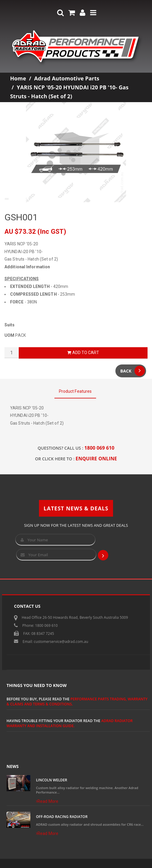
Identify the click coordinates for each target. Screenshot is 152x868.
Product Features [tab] (75, 391)
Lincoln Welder (52, 780)
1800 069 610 (99, 448)
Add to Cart (83, 353)
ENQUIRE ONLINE (96, 459)
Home (18, 78)
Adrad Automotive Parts (67, 78)
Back (133, 371)
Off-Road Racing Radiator (62, 817)
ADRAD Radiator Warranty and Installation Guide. (70, 723)
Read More (47, 801)
